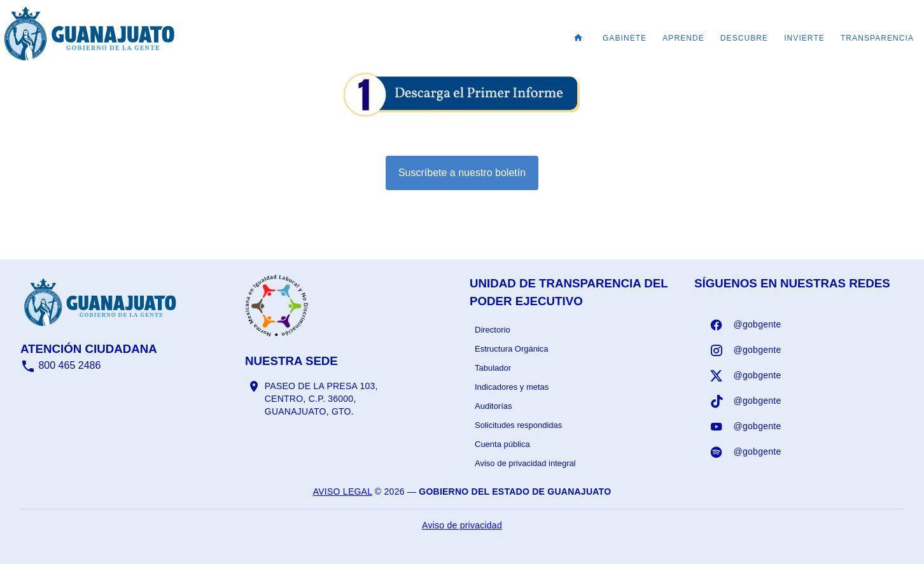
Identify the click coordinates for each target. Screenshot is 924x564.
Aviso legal (343, 492)
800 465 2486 (60, 365)
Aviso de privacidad (462, 525)
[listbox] (574, 397)
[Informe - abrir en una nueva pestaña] (462, 113)
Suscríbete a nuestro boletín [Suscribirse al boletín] (462, 173)
